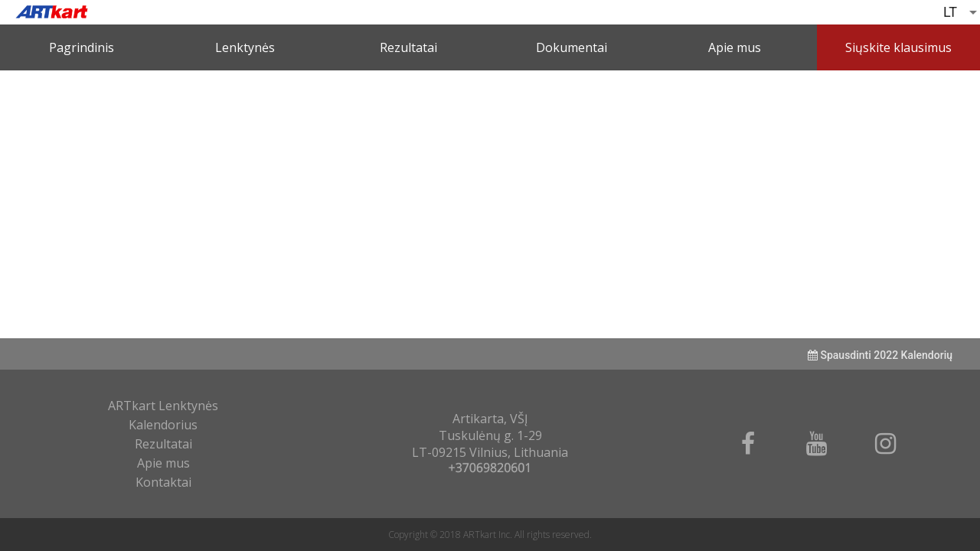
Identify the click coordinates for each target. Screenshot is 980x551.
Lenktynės (245, 47)
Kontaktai (163, 482)
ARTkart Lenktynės (163, 406)
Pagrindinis (82, 47)
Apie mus (735, 47)
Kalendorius (163, 425)
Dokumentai (572, 47)
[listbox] (962, 12)
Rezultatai (408, 47)
